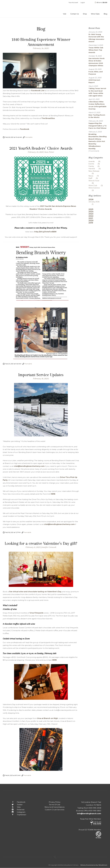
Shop (85, 14)
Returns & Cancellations (55, 807)
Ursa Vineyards (37, 613)
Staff (95, 178)
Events (96, 164)
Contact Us (75, 14)
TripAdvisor (17, 815)
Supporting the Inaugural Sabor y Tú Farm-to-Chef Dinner (98, 126)
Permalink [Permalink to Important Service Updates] (28, 532)
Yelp (15, 807)
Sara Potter (49, 152)
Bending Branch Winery (17, 9)
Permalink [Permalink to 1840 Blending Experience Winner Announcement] (29, 137)
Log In (83, 2)
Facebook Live (38, 91)
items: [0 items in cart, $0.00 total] (100, 2)
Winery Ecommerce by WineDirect (94, 865)
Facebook (25, 129)
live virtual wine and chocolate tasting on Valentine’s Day (35, 592)
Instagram (17, 812)
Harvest (96, 169)
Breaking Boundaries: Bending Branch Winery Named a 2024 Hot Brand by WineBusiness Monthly (98, 141)
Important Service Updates (41, 375)
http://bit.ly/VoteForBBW (45, 232)
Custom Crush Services (55, 810)
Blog (105, 14)
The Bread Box (48, 118)
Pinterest (16, 810)
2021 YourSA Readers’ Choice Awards (41, 148)
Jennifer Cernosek (49, 547)
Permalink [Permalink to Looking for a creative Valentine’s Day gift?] (27, 775)
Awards (96, 161)
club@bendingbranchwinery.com (29, 466)
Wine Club (97, 185)
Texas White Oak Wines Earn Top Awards (96, 50)
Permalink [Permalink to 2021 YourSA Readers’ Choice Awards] (28, 364)
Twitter (16, 805)
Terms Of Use (55, 805)
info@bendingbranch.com (89, 814)
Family (96, 166)
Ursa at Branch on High (48, 718)
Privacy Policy (55, 802)
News (95, 176)
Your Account (73, 2)
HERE (53, 494)
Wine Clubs (95, 14)
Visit (65, 14)
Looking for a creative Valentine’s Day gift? (41, 543)
